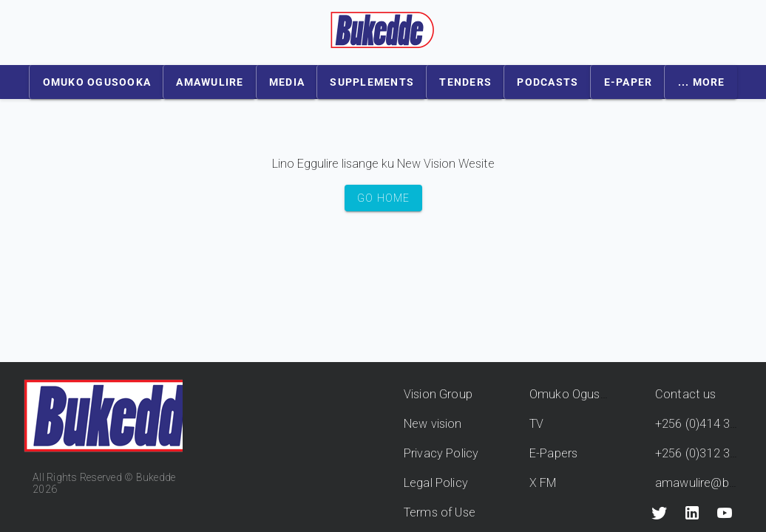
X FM (543, 483)
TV (536, 424)
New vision (433, 424)
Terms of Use (440, 512)
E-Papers (553, 453)
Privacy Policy (441, 453)
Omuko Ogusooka (579, 394)
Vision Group (438, 394)
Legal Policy (436, 483)
